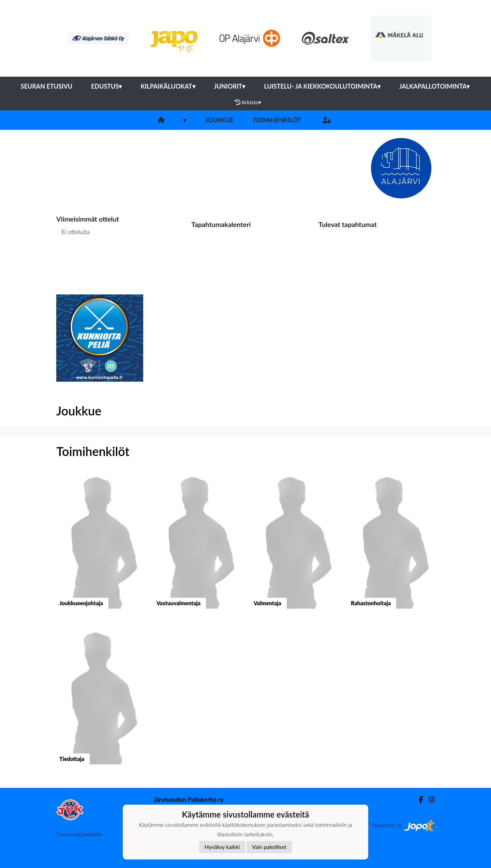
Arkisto (248, 102)
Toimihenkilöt (277, 120)
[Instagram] (429, 800)
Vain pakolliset (269, 847)
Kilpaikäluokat (168, 86)
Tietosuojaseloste (79, 834)
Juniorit (230, 86)
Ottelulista (73, 258)
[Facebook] (418, 800)
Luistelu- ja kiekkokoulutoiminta (322, 86)
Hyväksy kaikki (222, 847)
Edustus (106, 86)
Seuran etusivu (47, 86)
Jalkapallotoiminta (435, 86)
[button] (100, 546)
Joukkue (219, 120)
